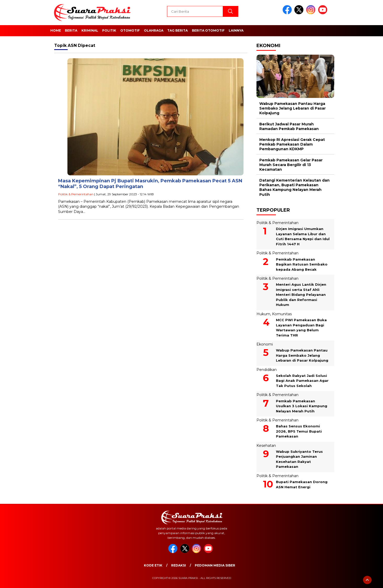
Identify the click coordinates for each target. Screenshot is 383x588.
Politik (109, 30)
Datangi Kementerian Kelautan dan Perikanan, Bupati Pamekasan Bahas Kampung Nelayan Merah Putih (294, 187)
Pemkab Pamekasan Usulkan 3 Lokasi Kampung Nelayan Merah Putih (302, 406)
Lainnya (236, 30)
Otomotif (130, 30)
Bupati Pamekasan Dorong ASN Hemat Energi (302, 484)
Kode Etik (153, 565)
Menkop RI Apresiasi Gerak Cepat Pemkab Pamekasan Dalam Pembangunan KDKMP (292, 144)
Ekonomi (265, 344)
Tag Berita (177, 30)
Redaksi (179, 565)
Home (56, 30)
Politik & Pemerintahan (76, 194)
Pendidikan (267, 370)
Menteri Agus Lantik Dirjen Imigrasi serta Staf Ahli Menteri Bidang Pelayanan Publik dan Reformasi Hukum (301, 295)
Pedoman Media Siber (215, 565)
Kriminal (90, 30)
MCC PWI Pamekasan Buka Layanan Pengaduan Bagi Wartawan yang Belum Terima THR (301, 328)
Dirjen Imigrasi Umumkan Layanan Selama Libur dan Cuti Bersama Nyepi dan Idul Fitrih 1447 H (303, 236)
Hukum (263, 314)
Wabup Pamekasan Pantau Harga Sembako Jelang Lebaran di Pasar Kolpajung (293, 108)
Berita (71, 30)
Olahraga (154, 30)
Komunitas (282, 314)
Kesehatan (266, 446)
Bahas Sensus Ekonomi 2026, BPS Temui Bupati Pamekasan (299, 431)
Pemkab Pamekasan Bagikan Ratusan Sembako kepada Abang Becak (302, 264)
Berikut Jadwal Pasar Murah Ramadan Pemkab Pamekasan (289, 126)
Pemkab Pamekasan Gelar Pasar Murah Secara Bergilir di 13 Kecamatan (291, 165)
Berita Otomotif (208, 30)
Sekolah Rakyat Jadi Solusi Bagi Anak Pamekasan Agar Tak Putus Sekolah (302, 381)
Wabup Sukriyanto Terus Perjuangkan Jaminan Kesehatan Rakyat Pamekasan (299, 459)
